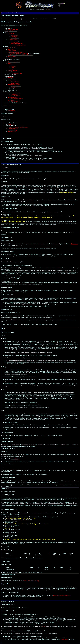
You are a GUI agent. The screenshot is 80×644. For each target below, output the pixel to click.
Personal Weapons (12, 97)
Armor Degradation (13, 128)
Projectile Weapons (12, 56)
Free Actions (11, 49)
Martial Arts (11, 124)
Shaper (12, 68)
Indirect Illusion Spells (16, 73)
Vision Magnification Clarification (19, 54)
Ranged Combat (12, 51)
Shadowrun (13, 13)
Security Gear (11, 100)
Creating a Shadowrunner (11, 31)
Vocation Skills (15, 42)
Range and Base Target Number (16, 52)
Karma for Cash (15, 83)
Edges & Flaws (11, 111)
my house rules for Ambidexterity (62, 595)
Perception (10, 78)
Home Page (3, 13)
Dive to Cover (64, 639)
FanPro (49, 10)
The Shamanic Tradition (14, 62)
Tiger (12, 69)
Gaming (8, 13)
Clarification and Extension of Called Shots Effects (20, 55)
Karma (9, 80)
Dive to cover (74, 244)
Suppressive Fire (12, 131)
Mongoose (13, 66)
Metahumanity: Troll (13, 30)
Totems (9, 63)
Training (13, 87)
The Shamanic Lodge (13, 70)
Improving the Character (14, 85)
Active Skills (11, 34)
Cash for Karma (15, 82)
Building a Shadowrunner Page (31, 581)
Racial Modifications (16, 96)
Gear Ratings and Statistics (14, 93)
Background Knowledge (17, 44)
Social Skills (14, 37)
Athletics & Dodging (13, 130)
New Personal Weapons (17, 99)
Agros (12, 65)
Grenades (10, 58)
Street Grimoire (12, 72)
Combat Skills (14, 35)
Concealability (14, 94)
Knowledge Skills (12, 39)
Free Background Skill (20, 45)
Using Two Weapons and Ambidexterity (18, 127)
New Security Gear (16, 102)
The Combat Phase (12, 48)
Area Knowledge (15, 41)
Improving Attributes (16, 86)
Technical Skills (15, 38)
